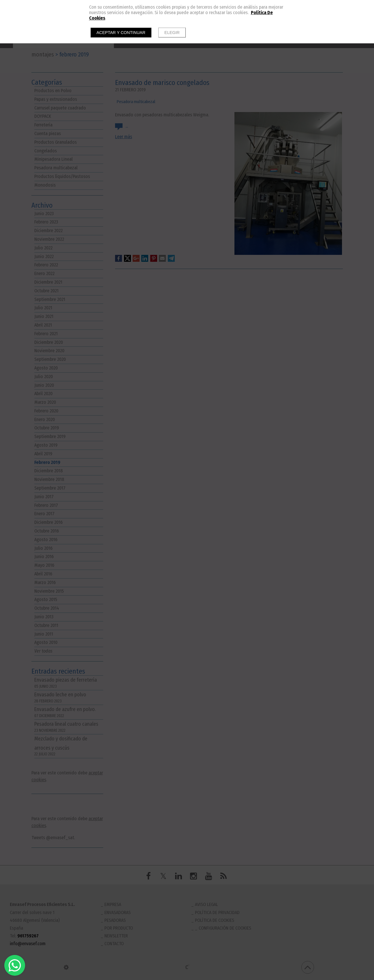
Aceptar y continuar (121, 33)
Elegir (172, 33)
